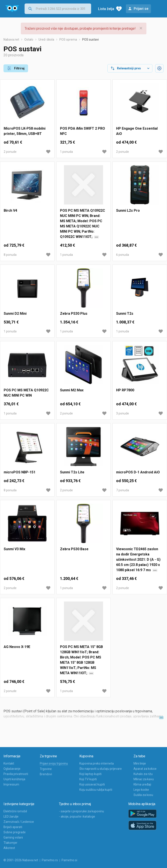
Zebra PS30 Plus (74, 314)
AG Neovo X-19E (17, 647)
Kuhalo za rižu (143, 774)
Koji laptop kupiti (90, 774)
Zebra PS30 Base (74, 549)
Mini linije (140, 763)
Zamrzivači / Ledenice (19, 822)
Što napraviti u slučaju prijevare (101, 769)
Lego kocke (141, 790)
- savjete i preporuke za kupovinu (81, 811)
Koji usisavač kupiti (92, 784)
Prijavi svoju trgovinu (54, 763)
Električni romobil (15, 811)
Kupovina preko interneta (97, 763)
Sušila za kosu (143, 795)
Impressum (11, 784)
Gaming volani (13, 837)
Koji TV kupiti (88, 779)
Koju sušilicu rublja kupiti (96, 790)
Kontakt (9, 763)
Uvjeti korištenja (14, 779)
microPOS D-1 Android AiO (138, 472)
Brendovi (46, 774)
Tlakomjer (10, 843)
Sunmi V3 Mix (14, 549)
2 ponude (10, 152)
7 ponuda (123, 490)
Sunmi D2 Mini (15, 314)
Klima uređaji (142, 784)
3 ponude (123, 413)
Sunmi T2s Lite (72, 472)
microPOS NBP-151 (20, 472)
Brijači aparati (13, 827)
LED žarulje (11, 816)
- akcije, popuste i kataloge (77, 816)
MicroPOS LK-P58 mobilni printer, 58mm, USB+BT (25, 131)
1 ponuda (66, 152)
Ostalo (29, 40)
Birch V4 (10, 211)
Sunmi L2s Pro (128, 211)
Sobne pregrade (15, 832)
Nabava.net (11, 40)
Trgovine (46, 769)
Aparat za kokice (145, 769)
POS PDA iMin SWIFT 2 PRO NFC (83, 131)
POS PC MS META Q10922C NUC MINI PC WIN (26, 393)
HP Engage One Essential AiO (137, 131)
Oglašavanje (12, 769)
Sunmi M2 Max (72, 390)
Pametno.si (69, 860)
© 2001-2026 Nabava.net (21, 860)
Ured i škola (46, 40)
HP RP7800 (125, 390)
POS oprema (68, 40)
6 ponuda (123, 255)
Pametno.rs (50, 860)
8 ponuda (10, 255)
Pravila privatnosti (16, 774)
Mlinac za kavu (144, 779)
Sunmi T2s (125, 314)
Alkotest (9, 848)
